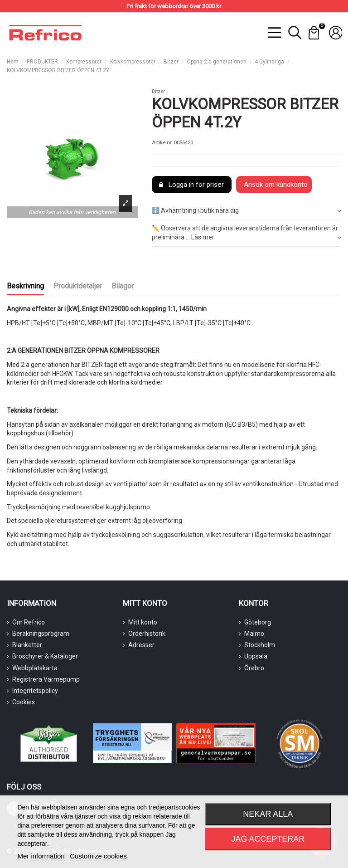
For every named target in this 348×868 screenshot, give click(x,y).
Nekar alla (268, 814)
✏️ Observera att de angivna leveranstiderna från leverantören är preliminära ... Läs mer (246, 233)
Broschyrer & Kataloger (45, 656)
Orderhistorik (147, 634)
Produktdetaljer (78, 286)
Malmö (254, 634)
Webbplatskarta (35, 668)
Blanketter (27, 645)
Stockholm (260, 645)
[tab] (246, 212)
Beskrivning (25, 286)
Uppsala (256, 656)
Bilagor (123, 286)
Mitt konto (143, 622)
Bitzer (158, 91)
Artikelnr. (162, 143)
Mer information (41, 856)
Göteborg (258, 622)
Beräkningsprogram (41, 634)
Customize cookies (98, 856)
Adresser (141, 645)
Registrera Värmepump (46, 679)
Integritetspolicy (35, 691)
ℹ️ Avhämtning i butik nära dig (246, 211)
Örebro (254, 668)
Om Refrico (29, 622)
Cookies (24, 702)
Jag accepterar (268, 839)
